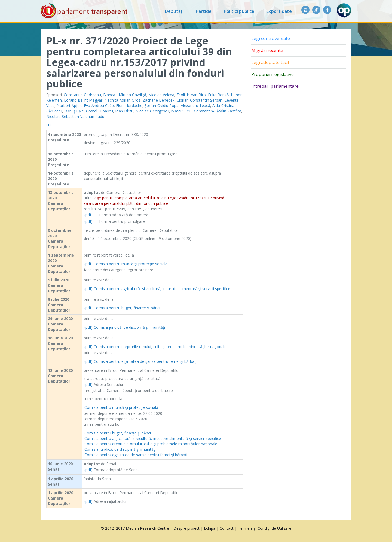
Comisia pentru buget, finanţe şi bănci (127, 308)
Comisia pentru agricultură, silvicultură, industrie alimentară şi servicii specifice (162, 289)
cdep (50, 125)
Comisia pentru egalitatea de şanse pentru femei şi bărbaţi (145, 361)
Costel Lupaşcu (99, 111)
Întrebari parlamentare (275, 86)
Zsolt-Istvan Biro (191, 95)
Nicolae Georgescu (152, 111)
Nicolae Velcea (161, 95)
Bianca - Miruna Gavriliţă (125, 95)
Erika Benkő (218, 95)
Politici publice (239, 11)
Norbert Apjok (69, 106)
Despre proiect (186, 528)
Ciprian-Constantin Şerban (200, 100)
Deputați (174, 11)
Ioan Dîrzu (124, 111)
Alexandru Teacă (195, 106)
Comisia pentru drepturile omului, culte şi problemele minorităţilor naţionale (160, 347)
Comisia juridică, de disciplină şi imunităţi (129, 327)
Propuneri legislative (272, 74)
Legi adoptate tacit (270, 62)
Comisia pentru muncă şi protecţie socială (131, 264)
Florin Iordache (129, 106)
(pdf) (88, 215)
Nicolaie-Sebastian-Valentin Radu (75, 116)
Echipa (210, 528)
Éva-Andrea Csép (99, 106)
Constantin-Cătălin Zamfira (218, 111)
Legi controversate (271, 38)
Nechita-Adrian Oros (122, 100)
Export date (279, 11)
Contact (227, 528)
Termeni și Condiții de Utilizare (265, 528)
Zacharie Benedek (159, 100)
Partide (204, 11)
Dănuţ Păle (74, 111)
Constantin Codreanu (82, 95)
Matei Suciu (181, 111)
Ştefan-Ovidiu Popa (162, 106)
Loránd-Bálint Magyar (83, 100)
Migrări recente (267, 50)
